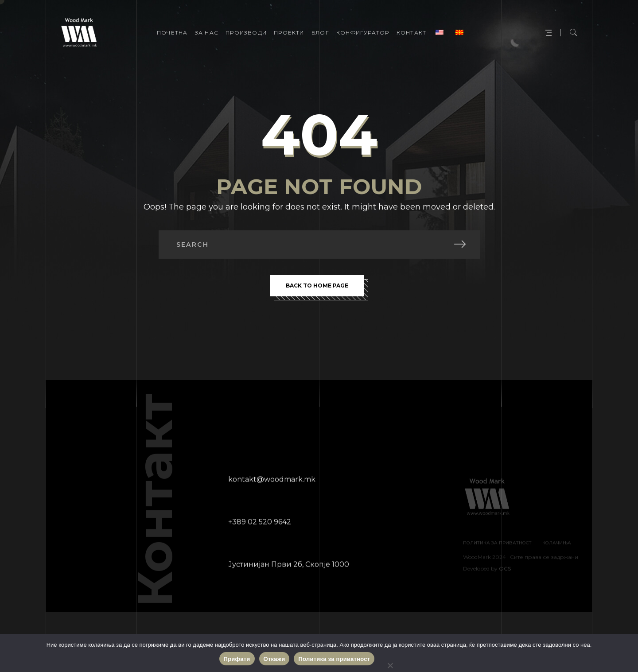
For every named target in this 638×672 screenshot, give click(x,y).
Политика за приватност (334, 659)
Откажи (274, 659)
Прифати (237, 659)
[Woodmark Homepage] (79, 33)
